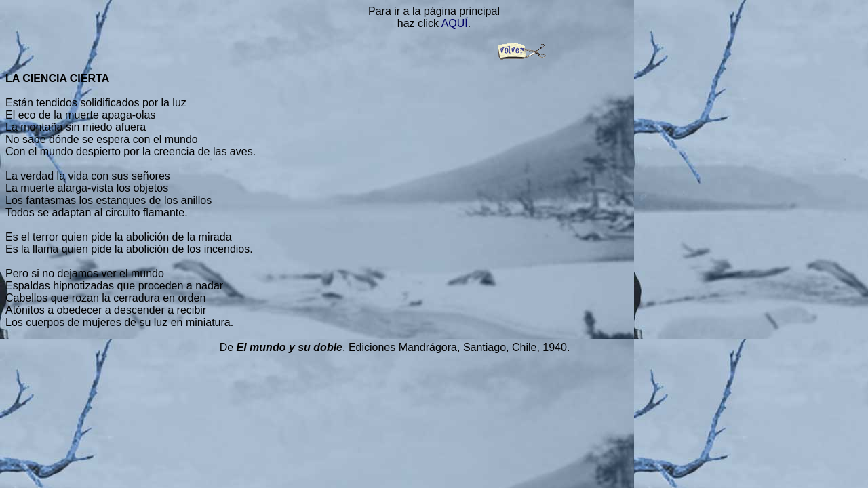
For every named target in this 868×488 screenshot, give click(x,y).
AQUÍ (455, 23)
